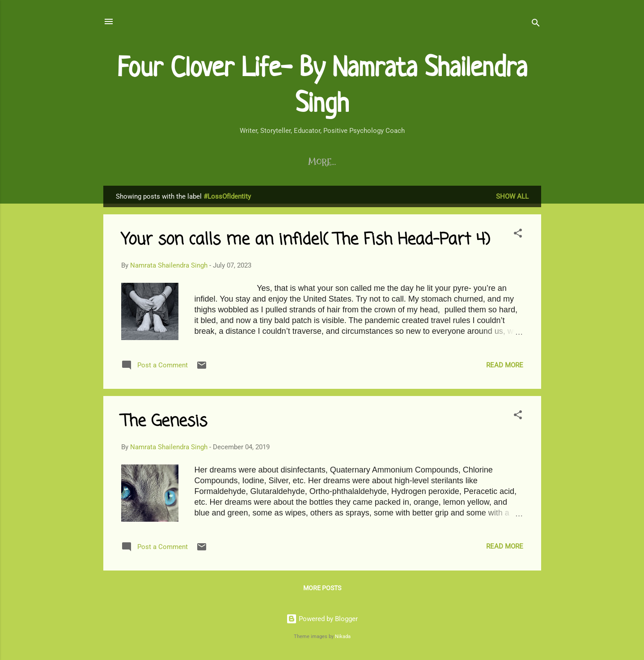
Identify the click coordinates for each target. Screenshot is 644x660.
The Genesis (164, 424)
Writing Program (197, 162)
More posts (322, 590)
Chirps (451, 162)
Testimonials (394, 162)
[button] (518, 236)
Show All (512, 198)
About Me (501, 162)
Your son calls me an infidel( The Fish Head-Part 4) (306, 242)
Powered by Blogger (322, 619)
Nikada (343, 637)
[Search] (536, 24)
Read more (505, 367)
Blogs (134, 162)
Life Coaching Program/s (300, 162)
